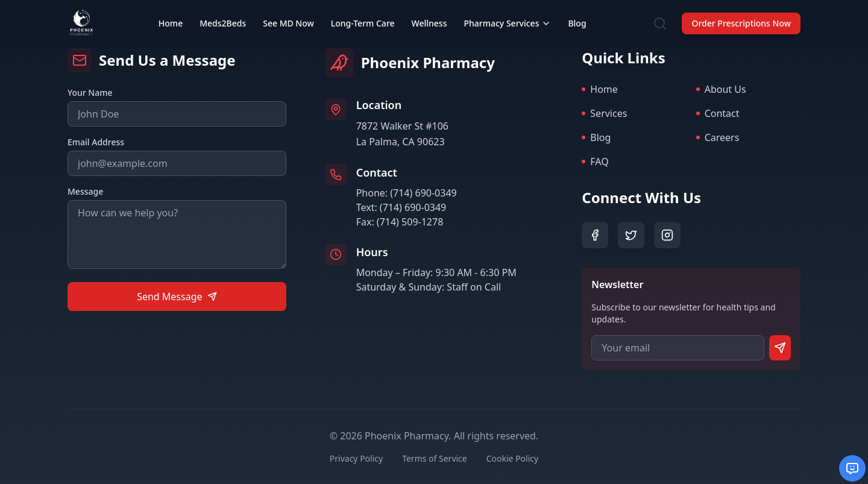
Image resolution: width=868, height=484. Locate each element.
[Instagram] (667, 235)
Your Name (90, 93)
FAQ (595, 162)
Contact (718, 113)
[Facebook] (595, 235)
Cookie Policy (512, 458)
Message (85, 191)
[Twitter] (631, 235)
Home (600, 89)
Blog (596, 137)
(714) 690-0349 (423, 193)
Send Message (177, 297)
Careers (718, 137)
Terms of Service (435, 458)
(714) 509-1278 (410, 222)
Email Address (96, 142)
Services (604, 113)
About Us (721, 89)
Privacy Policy (356, 458)
